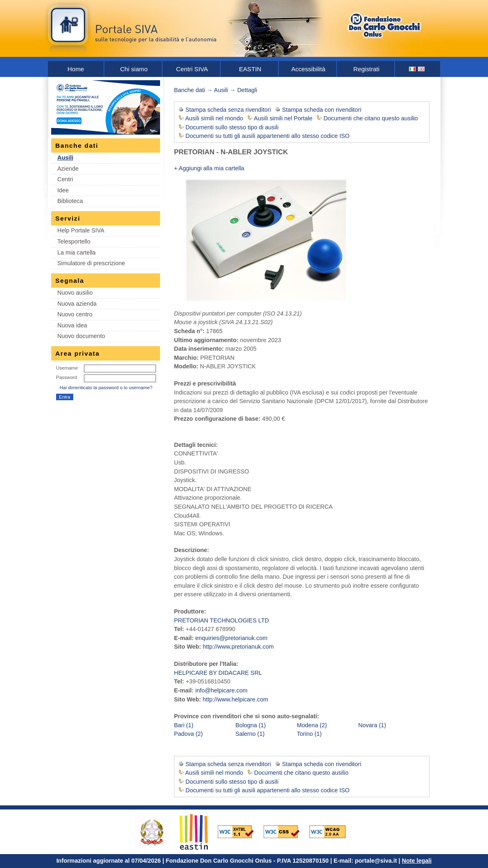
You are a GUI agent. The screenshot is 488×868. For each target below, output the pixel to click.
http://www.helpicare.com (235, 699)
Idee (63, 190)
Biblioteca (70, 201)
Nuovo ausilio (75, 293)
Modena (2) (312, 725)
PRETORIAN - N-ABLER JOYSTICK (231, 152)
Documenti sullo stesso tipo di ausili (232, 127)
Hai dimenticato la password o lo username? (106, 388)
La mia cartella (77, 253)
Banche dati (190, 90)
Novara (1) (372, 725)
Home (76, 69)
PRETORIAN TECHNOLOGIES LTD (221, 620)
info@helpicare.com (221, 690)
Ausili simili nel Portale (283, 118)
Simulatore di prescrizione (91, 263)
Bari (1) (184, 725)
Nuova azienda (77, 304)
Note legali (417, 861)
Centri (65, 179)
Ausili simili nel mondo (214, 118)
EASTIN (250, 69)
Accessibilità (308, 69)
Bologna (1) (251, 725)
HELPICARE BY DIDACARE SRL (218, 673)
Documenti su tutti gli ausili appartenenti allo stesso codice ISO (268, 136)
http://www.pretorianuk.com (238, 647)
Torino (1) (309, 734)
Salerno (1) (250, 734)
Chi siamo (134, 69)
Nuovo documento (81, 336)
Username (67, 368)
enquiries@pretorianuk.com (231, 638)
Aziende (68, 169)
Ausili (65, 158)
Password (67, 377)
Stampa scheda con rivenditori (322, 110)
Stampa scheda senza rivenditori (228, 110)
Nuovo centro (75, 314)
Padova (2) (188, 734)
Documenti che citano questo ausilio (371, 118)
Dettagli (247, 90)
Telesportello (74, 241)
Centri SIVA (192, 69)
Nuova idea (72, 325)
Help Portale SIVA (81, 230)
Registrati (366, 69)
